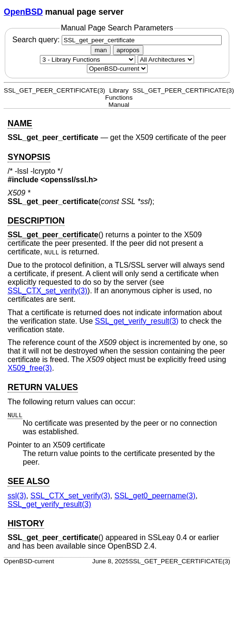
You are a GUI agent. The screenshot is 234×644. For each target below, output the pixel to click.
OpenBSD (23, 12)
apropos (128, 50)
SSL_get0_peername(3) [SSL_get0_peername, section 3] (155, 496)
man (101, 50)
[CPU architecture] (166, 60)
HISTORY (26, 523)
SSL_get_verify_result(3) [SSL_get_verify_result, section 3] (137, 321)
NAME (20, 123)
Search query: (117, 40)
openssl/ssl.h (69, 180)
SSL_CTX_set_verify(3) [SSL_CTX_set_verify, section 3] (47, 291)
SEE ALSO (28, 481)
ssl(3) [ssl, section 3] (17, 496)
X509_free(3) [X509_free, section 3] (30, 368)
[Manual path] (117, 69)
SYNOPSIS (29, 157)
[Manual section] (88, 60)
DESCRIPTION (36, 221)
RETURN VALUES (43, 387)
